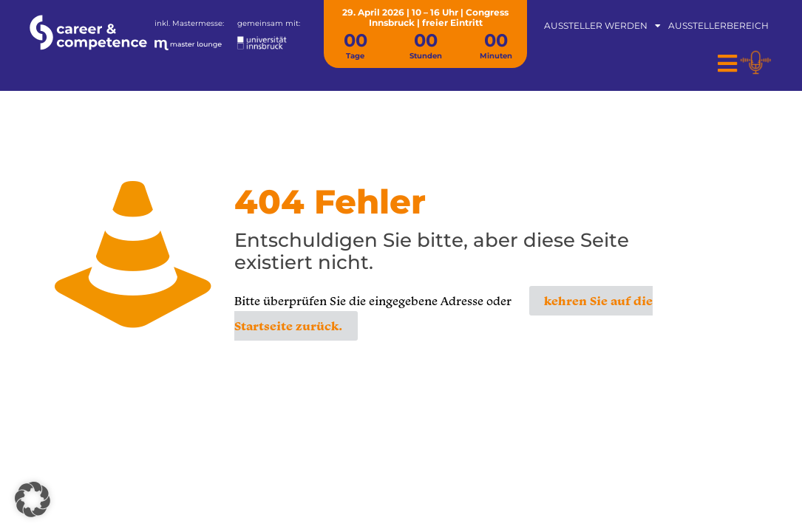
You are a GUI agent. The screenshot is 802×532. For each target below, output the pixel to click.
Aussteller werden (602, 26)
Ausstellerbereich (718, 25)
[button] (33, 499)
